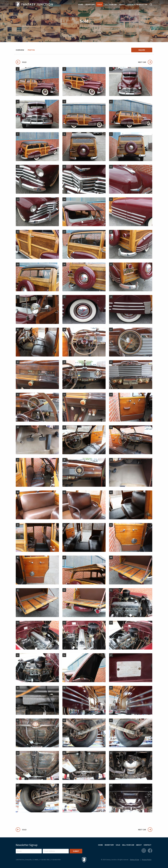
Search (151, 4)
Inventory (90, 4)
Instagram (144, 851)
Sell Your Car (110, 4)
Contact (147, 845)
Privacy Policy (147, 860)
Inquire (142, 50)
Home (81, 4)
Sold (100, 4)
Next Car (145, 62)
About (122, 4)
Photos (31, 50)
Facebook (150, 851)
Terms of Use (134, 860)
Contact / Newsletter (137, 4)
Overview (20, 50)
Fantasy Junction (34, 4)
